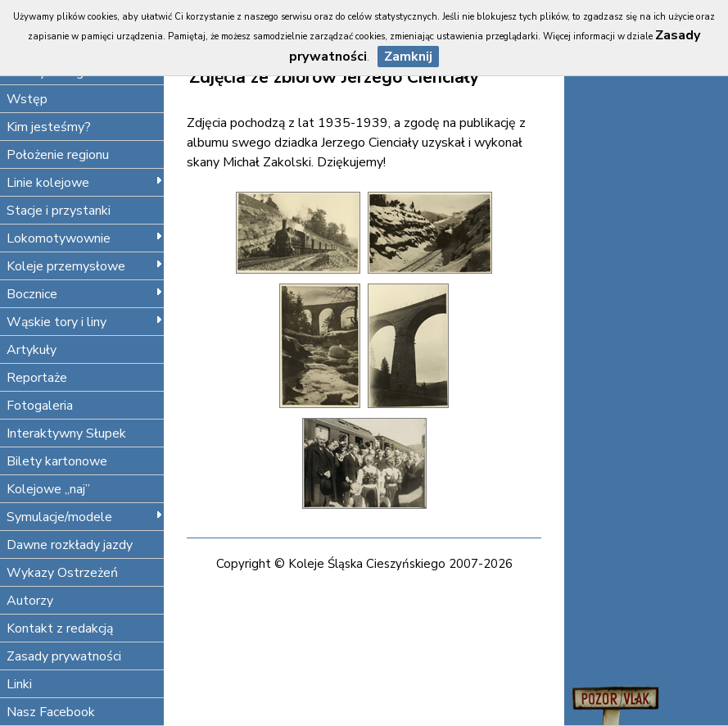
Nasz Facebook (51, 712)
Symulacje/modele (85, 517)
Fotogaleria (40, 406)
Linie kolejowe (85, 183)
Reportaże (37, 378)
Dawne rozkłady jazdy (70, 545)
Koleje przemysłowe (85, 266)
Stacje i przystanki (59, 211)
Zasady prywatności (64, 656)
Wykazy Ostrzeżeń (62, 573)
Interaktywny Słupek (66, 433)
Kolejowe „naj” (48, 489)
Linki (19, 684)
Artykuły (32, 350)
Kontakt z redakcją (60, 628)
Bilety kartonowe (57, 461)
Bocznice (85, 294)
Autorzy (30, 601)
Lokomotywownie (85, 238)
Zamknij (408, 57)
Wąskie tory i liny (85, 322)
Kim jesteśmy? (49, 127)
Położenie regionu (58, 155)
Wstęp (27, 99)
